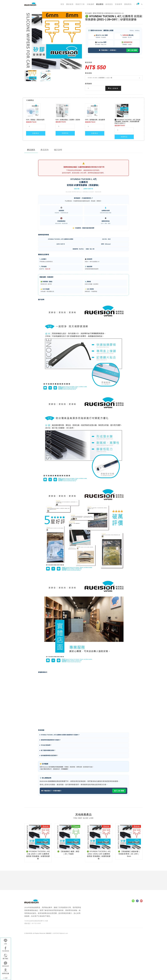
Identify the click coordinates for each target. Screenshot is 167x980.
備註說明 (58, 150)
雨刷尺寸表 (80, 4)
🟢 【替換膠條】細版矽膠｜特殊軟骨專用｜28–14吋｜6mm (129, 854)
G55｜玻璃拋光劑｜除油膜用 (95, 120)
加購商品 (36, 133)
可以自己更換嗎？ (46, 745)
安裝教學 (119, 4)
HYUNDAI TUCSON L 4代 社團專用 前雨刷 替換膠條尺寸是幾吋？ (60, 735)
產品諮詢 (45, 150)
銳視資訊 (109, 4)
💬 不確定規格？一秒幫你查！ (108, 50)
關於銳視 (70, 4)
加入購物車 (113, 88)
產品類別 (100, 4)
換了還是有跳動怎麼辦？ (48, 750)
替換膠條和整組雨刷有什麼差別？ (51, 740)
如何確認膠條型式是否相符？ (50, 756)
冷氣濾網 (90, 4)
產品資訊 (31, 150)
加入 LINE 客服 (132, 50)
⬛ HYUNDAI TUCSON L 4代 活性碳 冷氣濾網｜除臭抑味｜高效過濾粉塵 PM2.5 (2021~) (127, 121)
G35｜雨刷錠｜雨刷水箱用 (35, 120)
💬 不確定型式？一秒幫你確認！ (52, 791)
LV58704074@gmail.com (60, 933)
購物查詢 (128, 4)
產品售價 (89, 62)
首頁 (62, 4)
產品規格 (89, 73)
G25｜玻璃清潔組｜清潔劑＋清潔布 (68, 120)
